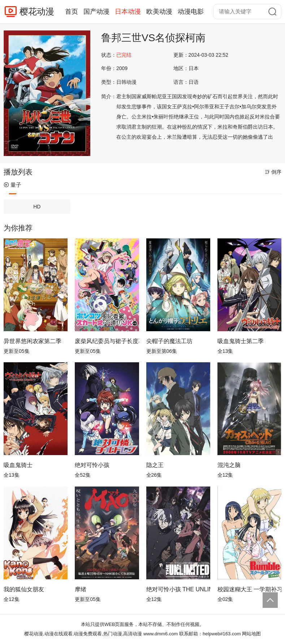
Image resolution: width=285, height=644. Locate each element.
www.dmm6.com (161, 634)
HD (37, 207)
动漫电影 (191, 12)
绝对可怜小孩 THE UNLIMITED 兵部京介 (178, 589)
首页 (72, 12)
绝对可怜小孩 (92, 465)
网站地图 (251, 634)
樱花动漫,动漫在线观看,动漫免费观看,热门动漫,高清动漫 (83, 634)
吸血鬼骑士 (18, 465)
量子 (12, 185)
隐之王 (155, 465)
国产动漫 (96, 12)
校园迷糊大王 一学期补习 (249, 589)
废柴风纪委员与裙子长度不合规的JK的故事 (107, 341)
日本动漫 (128, 12)
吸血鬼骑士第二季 (241, 341)
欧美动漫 (159, 12)
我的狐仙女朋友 (24, 589)
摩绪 (81, 589)
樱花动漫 (37, 11)
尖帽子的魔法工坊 (169, 341)
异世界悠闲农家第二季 (33, 341)
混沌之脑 (229, 465)
